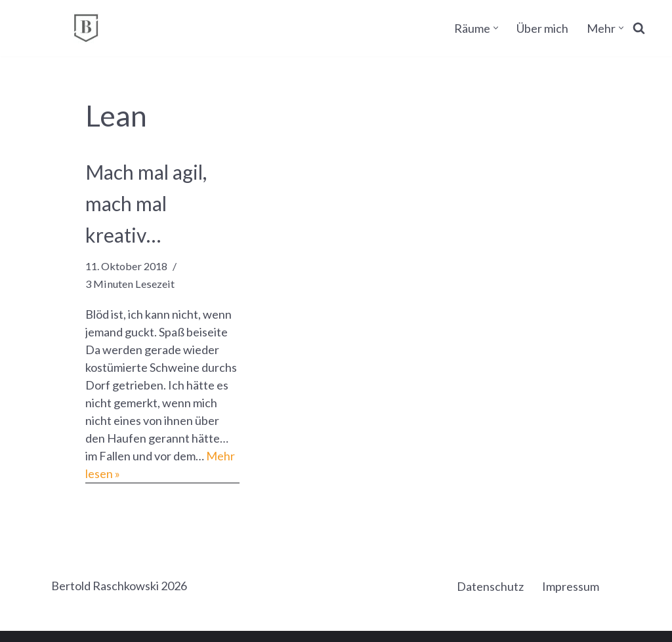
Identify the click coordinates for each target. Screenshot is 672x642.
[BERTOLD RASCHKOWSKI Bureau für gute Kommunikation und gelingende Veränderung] (86, 28)
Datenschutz (490, 586)
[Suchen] (639, 28)
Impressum (571, 586)
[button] (496, 28)
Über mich (542, 28)
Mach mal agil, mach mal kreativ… (146, 203)
